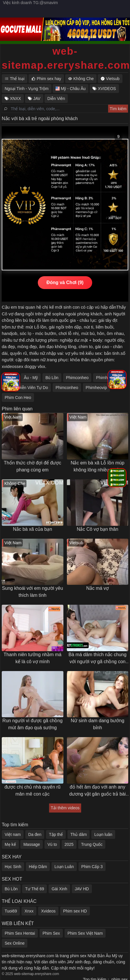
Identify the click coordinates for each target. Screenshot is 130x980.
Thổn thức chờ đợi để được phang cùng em (32, 466)
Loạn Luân (64, 867)
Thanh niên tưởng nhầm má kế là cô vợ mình (32, 658)
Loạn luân (103, 834)
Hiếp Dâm (38, 867)
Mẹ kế (10, 844)
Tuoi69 (11, 911)
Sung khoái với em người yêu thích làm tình (33, 592)
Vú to (52, 844)
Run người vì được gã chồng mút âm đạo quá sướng (32, 724)
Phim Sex (51, 933)
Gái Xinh (59, 889)
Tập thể (56, 834)
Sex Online (15, 943)
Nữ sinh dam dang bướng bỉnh (97, 724)
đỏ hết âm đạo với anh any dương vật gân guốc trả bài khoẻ (97, 791)
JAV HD (82, 889)
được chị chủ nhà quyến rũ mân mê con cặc (32, 790)
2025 (69, 844)
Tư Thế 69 (34, 889)
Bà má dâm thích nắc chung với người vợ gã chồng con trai (98, 659)
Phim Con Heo (18, 397)
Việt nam (13, 834)
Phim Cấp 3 (92, 867)
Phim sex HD (75, 911)
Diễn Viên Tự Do (33, 388)
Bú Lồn (52, 378)
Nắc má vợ (97, 588)
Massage (32, 844)
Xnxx (29, 911)
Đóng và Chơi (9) (65, 282)
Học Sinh (13, 867)
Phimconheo (77, 378)
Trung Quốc (92, 844)
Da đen (35, 834)
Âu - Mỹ (31, 378)
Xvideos (48, 911)
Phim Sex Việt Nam (85, 933)
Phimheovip (96, 388)
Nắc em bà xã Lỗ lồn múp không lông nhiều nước (98, 466)
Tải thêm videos (65, 808)
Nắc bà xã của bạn (32, 529)
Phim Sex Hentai (20, 933)
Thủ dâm (79, 834)
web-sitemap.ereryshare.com (65, 58)
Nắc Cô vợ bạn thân (98, 529)
